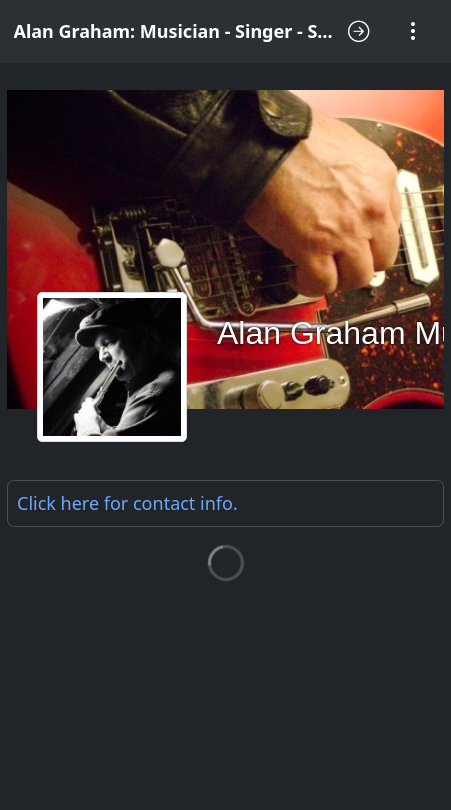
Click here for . (127, 503)
